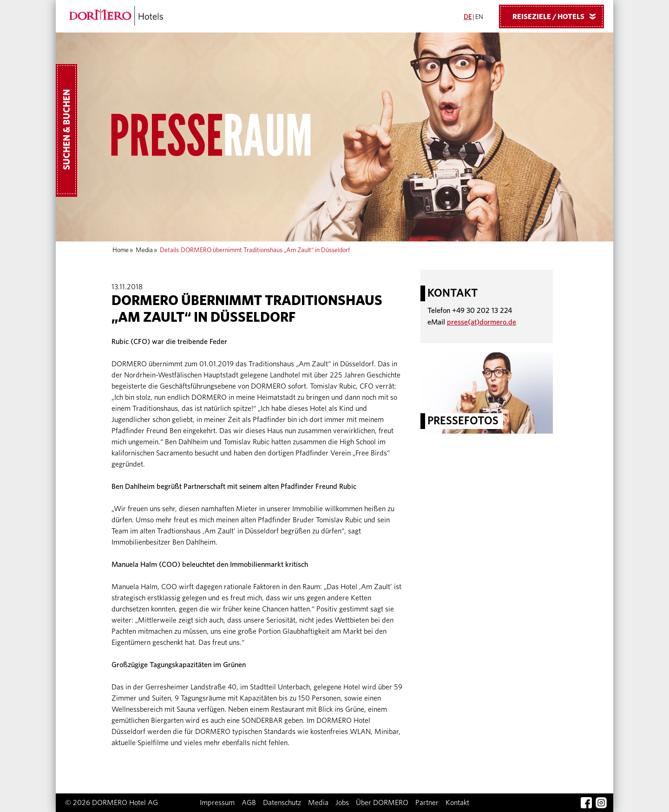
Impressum (217, 803)
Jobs (342, 803)
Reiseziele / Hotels (557, 16)
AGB (249, 803)
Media (144, 250)
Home (121, 250)
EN (479, 17)
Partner (427, 803)
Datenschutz (282, 803)
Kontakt (457, 803)
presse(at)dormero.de (482, 322)
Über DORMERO (382, 803)
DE (468, 17)
